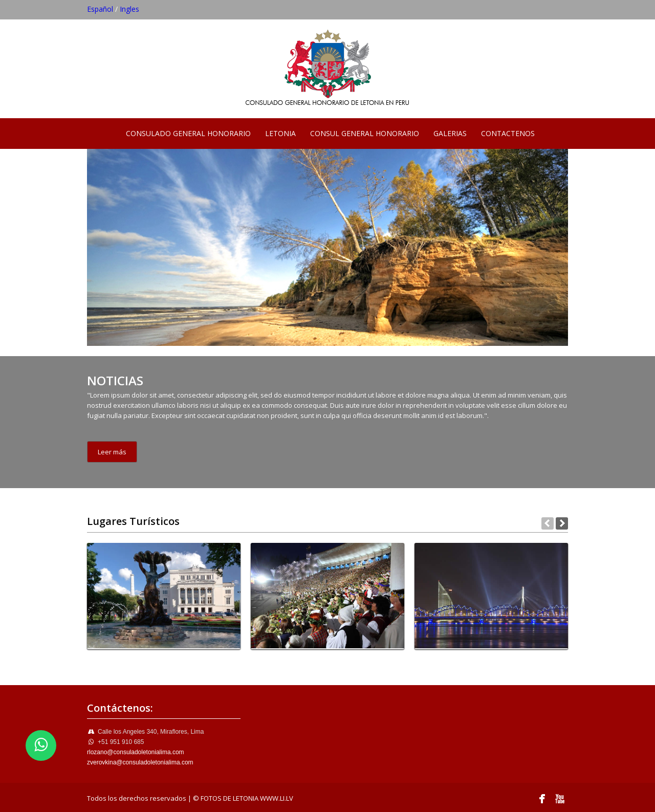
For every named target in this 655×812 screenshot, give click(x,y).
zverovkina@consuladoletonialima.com (140, 762)
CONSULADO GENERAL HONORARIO (188, 133)
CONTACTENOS (508, 133)
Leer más (112, 452)
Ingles (129, 9)
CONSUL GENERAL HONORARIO (365, 133)
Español (100, 9)
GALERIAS (450, 133)
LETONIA (280, 133)
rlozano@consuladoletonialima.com (136, 752)
